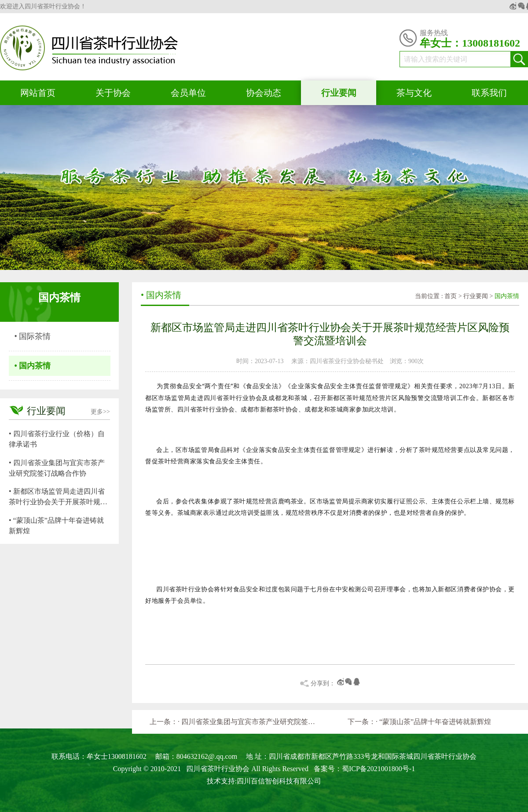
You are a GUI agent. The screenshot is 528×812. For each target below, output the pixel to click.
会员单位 (188, 93)
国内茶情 (507, 296)
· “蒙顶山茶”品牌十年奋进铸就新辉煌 (433, 722)
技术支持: (222, 781)
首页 (451, 296)
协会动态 (264, 93)
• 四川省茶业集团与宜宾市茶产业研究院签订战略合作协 (57, 468)
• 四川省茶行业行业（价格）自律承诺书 (57, 439)
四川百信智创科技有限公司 (279, 781)
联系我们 (489, 93)
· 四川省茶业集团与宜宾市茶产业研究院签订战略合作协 (248, 722)
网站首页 (38, 93)
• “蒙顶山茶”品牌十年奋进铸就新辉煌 (56, 526)
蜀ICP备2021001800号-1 (378, 769)
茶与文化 (414, 93)
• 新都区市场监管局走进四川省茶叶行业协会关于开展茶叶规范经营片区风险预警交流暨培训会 (58, 497)
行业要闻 (339, 93)
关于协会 (113, 93)
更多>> (100, 412)
